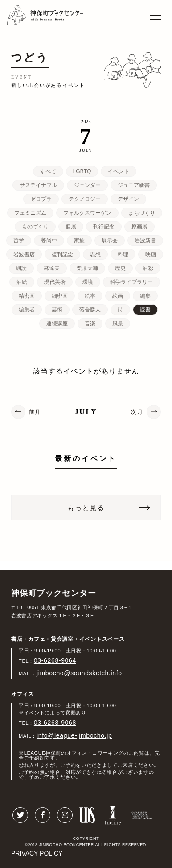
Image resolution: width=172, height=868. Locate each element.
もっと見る (86, 508)
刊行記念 (104, 227)
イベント (119, 171)
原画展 (139, 227)
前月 (35, 412)
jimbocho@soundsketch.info (79, 673)
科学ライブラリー (131, 282)
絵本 (90, 296)
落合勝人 (90, 310)
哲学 (19, 241)
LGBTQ (82, 171)
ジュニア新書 (134, 185)
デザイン (128, 199)
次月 (137, 412)
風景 (118, 324)
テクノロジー (85, 199)
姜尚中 (49, 241)
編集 (145, 296)
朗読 (21, 268)
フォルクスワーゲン (87, 213)
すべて (48, 171)
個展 (71, 227)
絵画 (118, 296)
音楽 (90, 324)
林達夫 (52, 268)
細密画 (60, 296)
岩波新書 (145, 241)
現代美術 (55, 282)
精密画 (27, 296)
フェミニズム (30, 213)
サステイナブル (38, 185)
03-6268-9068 (55, 723)
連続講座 (57, 324)
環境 (88, 282)
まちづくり (142, 213)
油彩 (148, 268)
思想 (95, 254)
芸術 (57, 310)
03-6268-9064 (55, 660)
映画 (151, 254)
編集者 (27, 310)
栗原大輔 (87, 268)
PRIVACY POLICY (37, 853)
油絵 (22, 282)
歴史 (120, 268)
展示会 (110, 241)
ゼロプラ (41, 199)
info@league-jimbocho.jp (74, 735)
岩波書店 (24, 254)
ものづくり (35, 227)
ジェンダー (87, 185)
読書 (145, 310)
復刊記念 (62, 254)
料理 (123, 254)
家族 (79, 241)
